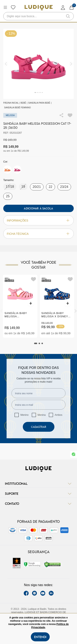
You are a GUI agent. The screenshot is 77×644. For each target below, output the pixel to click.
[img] (71, 64)
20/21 (37, 187)
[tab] (36, 343)
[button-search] (68, 16)
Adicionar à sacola (38, 208)
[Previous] (1, 311)
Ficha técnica (38, 234)
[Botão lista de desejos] (13, 7)
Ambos (58, 415)
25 (8, 196)
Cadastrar (39, 427)
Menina (42, 415)
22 (51, 187)
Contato (38, 504)
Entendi (40, 637)
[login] (63, 7)
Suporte (38, 494)
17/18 (10, 187)
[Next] (76, 311)
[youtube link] (43, 593)
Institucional (38, 484)
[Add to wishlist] (70, 115)
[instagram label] (34, 593)
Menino (24, 415)
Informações (38, 220)
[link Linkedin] (51, 593)
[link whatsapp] (74, 454)
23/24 (64, 187)
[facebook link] (26, 593)
